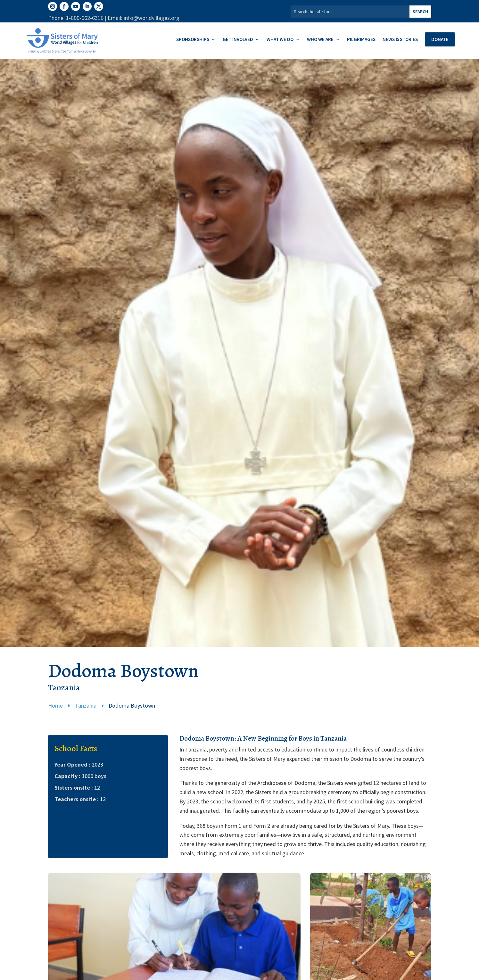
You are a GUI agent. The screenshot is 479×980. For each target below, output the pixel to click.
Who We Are (320, 40)
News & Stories (400, 40)
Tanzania (86, 706)
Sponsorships (193, 40)
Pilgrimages (361, 40)
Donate (440, 39)
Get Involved (238, 40)
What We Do (280, 40)
